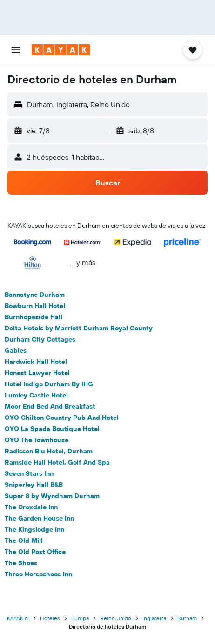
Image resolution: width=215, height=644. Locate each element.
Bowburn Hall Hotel (35, 306)
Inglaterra (154, 618)
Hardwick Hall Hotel (36, 362)
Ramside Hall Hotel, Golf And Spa (57, 462)
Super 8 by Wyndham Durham (52, 496)
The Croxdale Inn (31, 507)
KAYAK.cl (18, 618)
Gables (16, 350)
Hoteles (50, 618)
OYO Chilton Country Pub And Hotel (62, 418)
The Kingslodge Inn (34, 529)
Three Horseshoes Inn (38, 574)
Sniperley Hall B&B (34, 485)
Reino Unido (116, 618)
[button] (16, 50)
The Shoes (21, 563)
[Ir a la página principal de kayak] (61, 50)
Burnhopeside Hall (34, 317)
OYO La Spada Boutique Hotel (52, 429)
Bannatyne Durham (35, 295)
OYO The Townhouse (37, 440)
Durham (187, 618)
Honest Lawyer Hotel (37, 373)
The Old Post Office (35, 552)
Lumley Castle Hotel (36, 395)
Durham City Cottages (40, 339)
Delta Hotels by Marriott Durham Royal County (79, 328)
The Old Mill (24, 541)
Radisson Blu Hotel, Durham (49, 451)
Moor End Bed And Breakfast (50, 406)
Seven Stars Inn (29, 473)
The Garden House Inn (39, 518)
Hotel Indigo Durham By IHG (49, 384)
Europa (80, 618)
